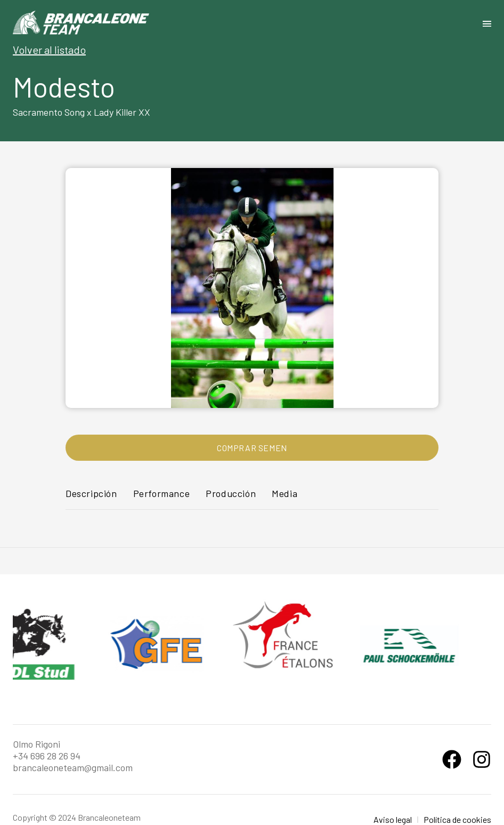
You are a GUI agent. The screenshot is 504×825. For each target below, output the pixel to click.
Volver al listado (49, 50)
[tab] (91, 498)
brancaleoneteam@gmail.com (73, 767)
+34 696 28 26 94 (47, 756)
